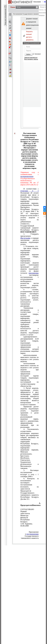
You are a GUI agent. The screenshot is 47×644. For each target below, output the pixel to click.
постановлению (33, 534)
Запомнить (38, 54)
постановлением (27, 176)
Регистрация (37, 2)
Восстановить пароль (31, 59)
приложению (34, 273)
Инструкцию (25, 238)
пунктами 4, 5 (30, 191)
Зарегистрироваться (31, 58)
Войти (28, 54)
